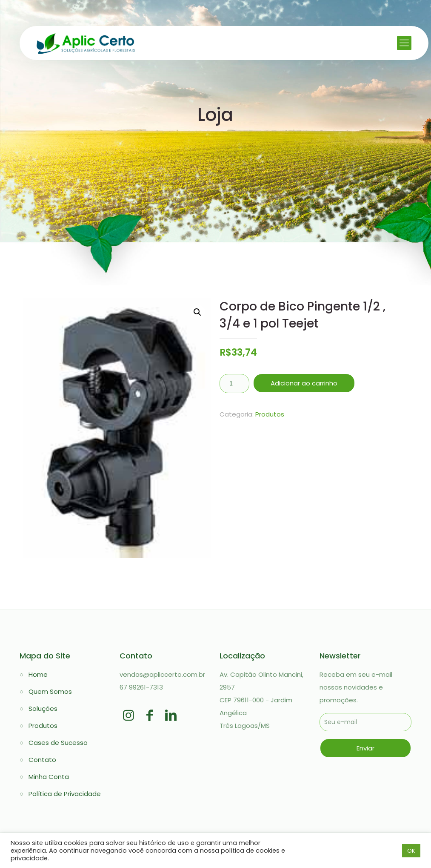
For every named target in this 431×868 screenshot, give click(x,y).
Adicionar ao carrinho (304, 383)
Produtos (270, 414)
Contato (42, 760)
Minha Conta (49, 777)
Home (38, 674)
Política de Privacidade (65, 794)
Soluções (43, 708)
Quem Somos (50, 691)
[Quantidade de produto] (234, 384)
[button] (197, 312)
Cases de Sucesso (58, 743)
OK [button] (411, 851)
